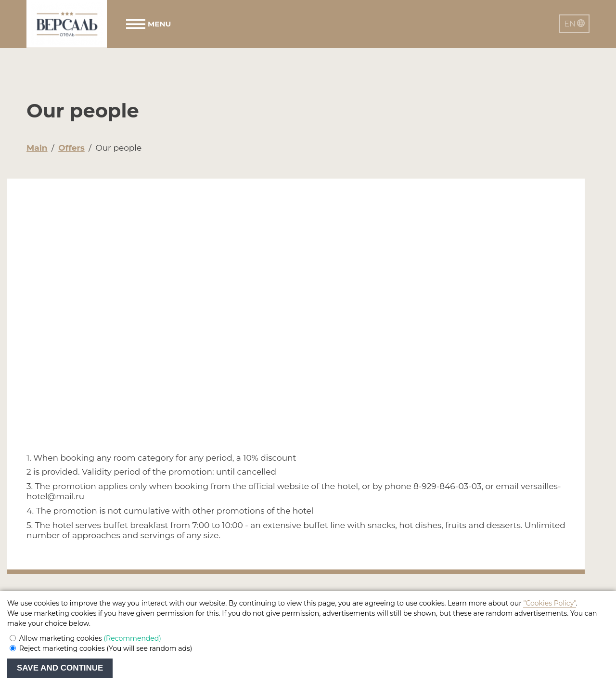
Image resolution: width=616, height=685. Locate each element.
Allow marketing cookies (90, 638)
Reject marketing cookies (106, 648)
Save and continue (60, 668)
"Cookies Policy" (549, 603)
